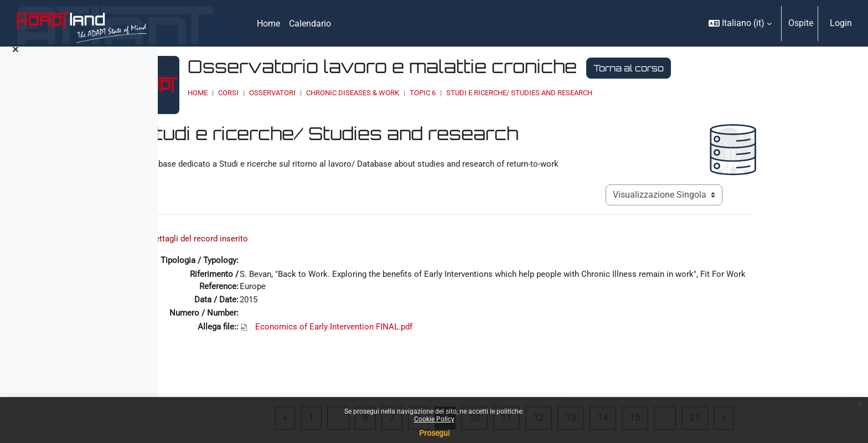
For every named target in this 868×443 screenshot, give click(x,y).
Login (841, 23)
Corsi (331, 93)
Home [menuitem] (268, 24)
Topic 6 (526, 93)
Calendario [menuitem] (310, 24)
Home (301, 93)
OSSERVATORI (375, 93)
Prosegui (434, 433)
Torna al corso (732, 68)
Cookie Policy (434, 419)
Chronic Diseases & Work (456, 93)
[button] (740, 23)
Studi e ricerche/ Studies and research (622, 93)
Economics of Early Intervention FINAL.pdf (401, 326)
